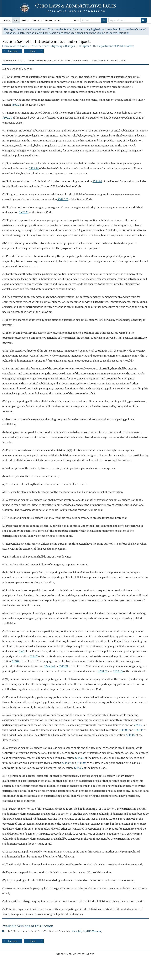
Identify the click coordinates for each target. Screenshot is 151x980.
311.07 (34, 656)
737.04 (15, 661)
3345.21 (64, 666)
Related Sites (52, 20)
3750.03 (118, 671)
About (25, 20)
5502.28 (34, 168)
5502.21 (7, 118)
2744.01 (97, 181)
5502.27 (24, 212)
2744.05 (130, 735)
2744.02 (123, 730)
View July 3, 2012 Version (86, 931)
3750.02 (103, 671)
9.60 (22, 651)
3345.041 (50, 666)
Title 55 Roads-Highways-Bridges (53, 46)
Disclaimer (64, 954)
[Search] (144, 20)
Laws (16, 20)
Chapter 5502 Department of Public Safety (106, 46)
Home (7, 20)
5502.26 (16, 105)
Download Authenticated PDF (112, 61)
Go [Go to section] (104, 20)
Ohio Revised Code (15, 46)
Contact (37, 20)
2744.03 (139, 730)
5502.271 (63, 199)
